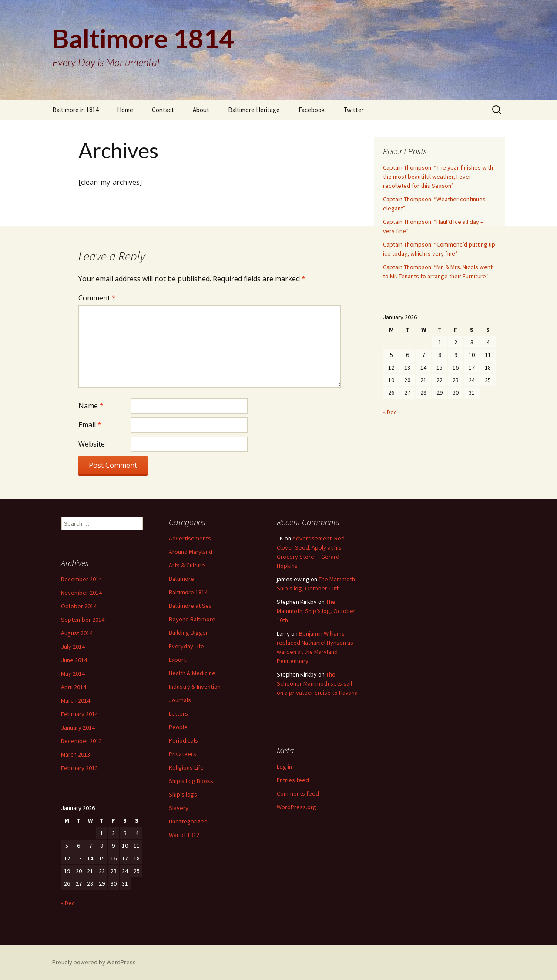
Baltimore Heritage (254, 110)
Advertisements (190, 538)
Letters (178, 713)
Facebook (312, 110)
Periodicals (183, 740)
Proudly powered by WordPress (94, 962)
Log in (284, 767)
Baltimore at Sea (190, 606)
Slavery (179, 808)
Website (92, 444)
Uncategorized (188, 821)
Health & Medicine (192, 673)
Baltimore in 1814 (75, 110)
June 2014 (74, 660)
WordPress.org (297, 807)
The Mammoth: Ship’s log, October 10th (316, 611)
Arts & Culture (187, 565)
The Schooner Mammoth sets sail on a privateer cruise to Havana (317, 683)
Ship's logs (183, 794)
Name (91, 406)
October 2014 (79, 606)
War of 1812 (184, 835)
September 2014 (83, 620)
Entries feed (293, 780)
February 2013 (79, 768)
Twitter (354, 110)
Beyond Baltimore (192, 619)
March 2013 (75, 754)
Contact (163, 110)
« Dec (390, 412)
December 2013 (81, 741)
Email (90, 425)
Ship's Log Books (191, 781)
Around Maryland (191, 552)
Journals (180, 700)
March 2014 (75, 700)
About (201, 110)
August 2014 (77, 633)
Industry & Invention (195, 687)
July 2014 (73, 647)
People (178, 727)
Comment (97, 298)
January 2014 (78, 727)
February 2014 (79, 714)
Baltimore (181, 579)
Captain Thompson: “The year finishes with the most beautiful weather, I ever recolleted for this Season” (438, 177)
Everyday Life (186, 646)
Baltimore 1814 (188, 592)
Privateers (183, 754)
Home (125, 110)
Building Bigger (188, 633)
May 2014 (73, 673)
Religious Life (186, 767)
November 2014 (81, 593)
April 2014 (74, 687)
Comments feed (298, 793)
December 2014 (81, 579)
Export (177, 660)
